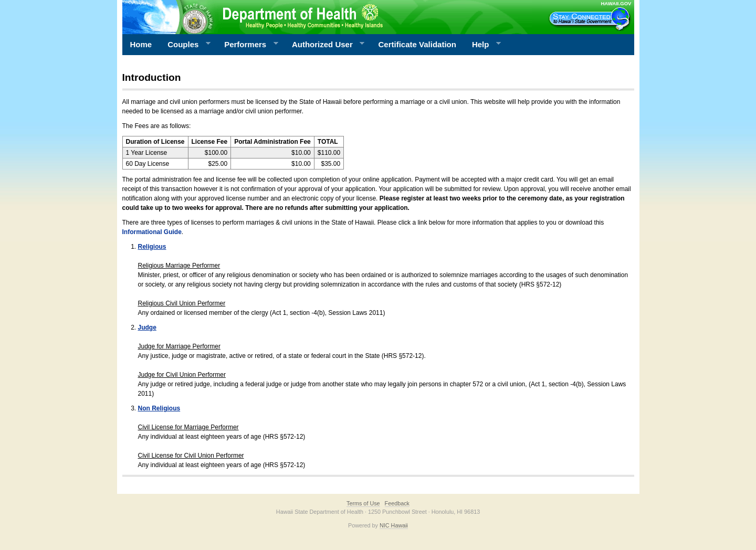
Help (482, 45)
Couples (185, 45)
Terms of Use (363, 503)
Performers (247, 45)
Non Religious (159, 408)
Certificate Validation (417, 44)
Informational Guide (152, 232)
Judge (147, 327)
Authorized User (324, 45)
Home (141, 44)
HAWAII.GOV (616, 3)
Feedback (397, 503)
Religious (152, 247)
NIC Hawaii (394, 525)
